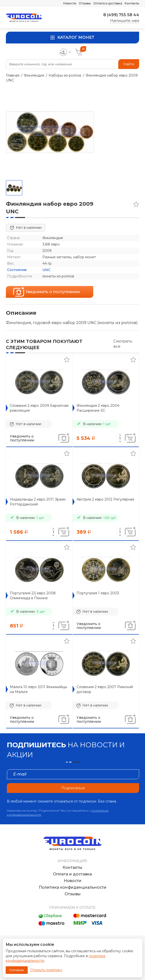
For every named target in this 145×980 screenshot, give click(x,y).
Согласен (17, 970)
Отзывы (85, 3)
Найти (129, 64)
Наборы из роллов (65, 75)
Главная (13, 75)
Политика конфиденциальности (73, 887)
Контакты (132, 3)
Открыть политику (46, 970)
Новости (70, 3)
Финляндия (34, 75)
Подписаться (73, 788)
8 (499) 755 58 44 (121, 15)
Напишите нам (125, 20)
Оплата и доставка (108, 3)
